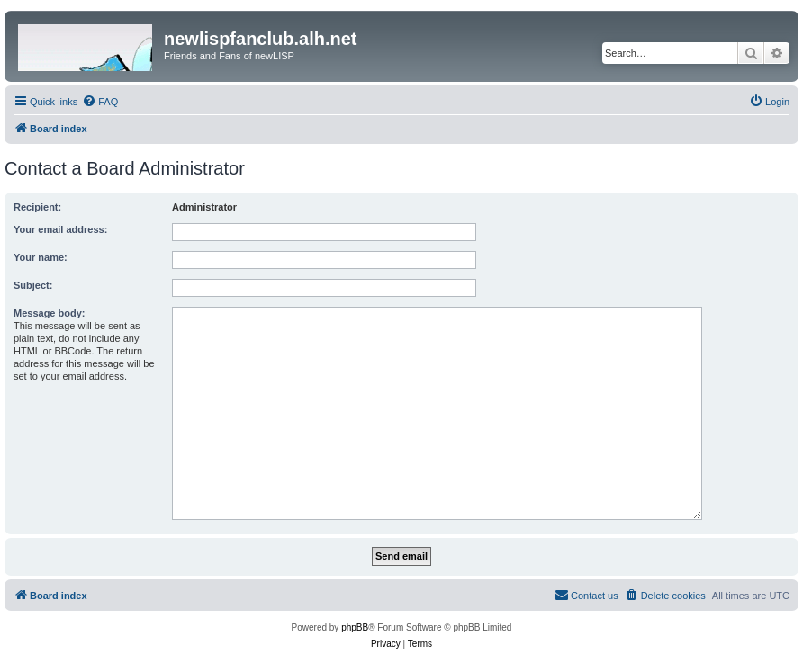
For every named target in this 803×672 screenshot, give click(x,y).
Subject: (33, 285)
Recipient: (37, 207)
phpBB (355, 627)
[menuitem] (100, 102)
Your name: (41, 257)
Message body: (49, 313)
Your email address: (60, 229)
